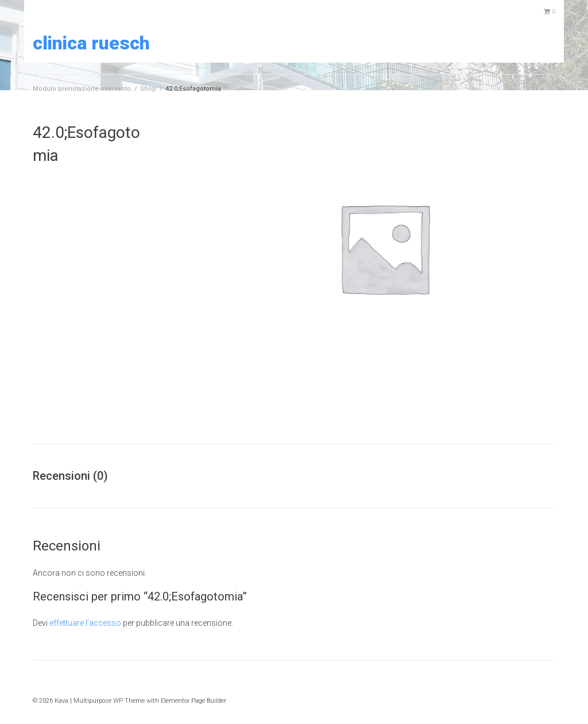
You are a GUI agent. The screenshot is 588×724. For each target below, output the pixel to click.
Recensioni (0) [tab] (70, 476)
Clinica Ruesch (91, 43)
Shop (148, 89)
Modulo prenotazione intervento (82, 89)
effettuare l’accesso (85, 623)
